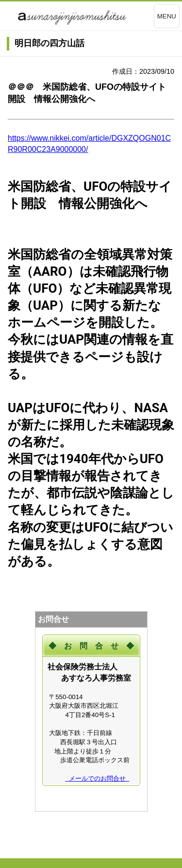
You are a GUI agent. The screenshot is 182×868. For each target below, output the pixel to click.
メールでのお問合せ (98, 778)
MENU (167, 16)
